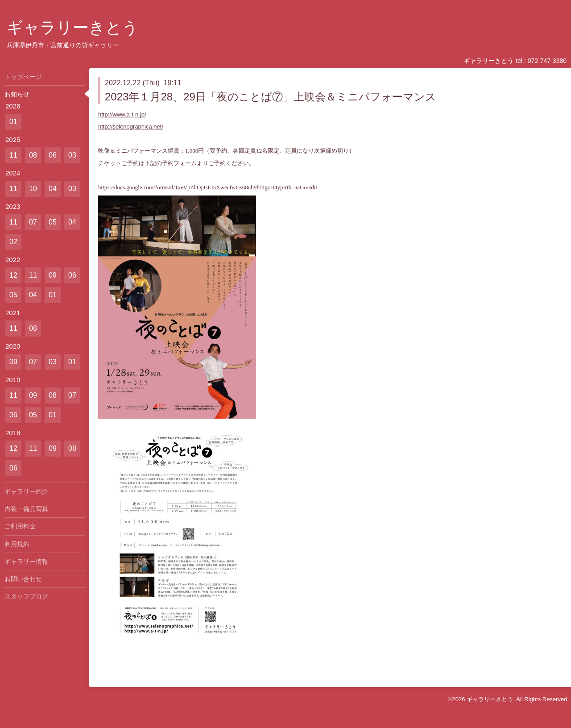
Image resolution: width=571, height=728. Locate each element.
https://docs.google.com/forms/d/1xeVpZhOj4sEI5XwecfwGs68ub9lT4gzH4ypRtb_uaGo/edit (208, 187)
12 (13, 275)
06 (53, 155)
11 (13, 155)
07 (33, 222)
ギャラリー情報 (26, 562)
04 (53, 189)
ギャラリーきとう (72, 27)
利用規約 (17, 544)
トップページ (23, 77)
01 (13, 122)
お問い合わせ (23, 579)
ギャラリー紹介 (26, 491)
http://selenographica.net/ (131, 127)
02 (13, 242)
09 (53, 275)
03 (72, 155)
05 (53, 222)
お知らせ (17, 94)
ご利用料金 (20, 526)
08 (33, 155)
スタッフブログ (26, 596)
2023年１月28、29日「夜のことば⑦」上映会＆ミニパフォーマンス (271, 97)
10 (33, 189)
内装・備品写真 (26, 509)
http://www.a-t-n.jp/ (122, 114)
